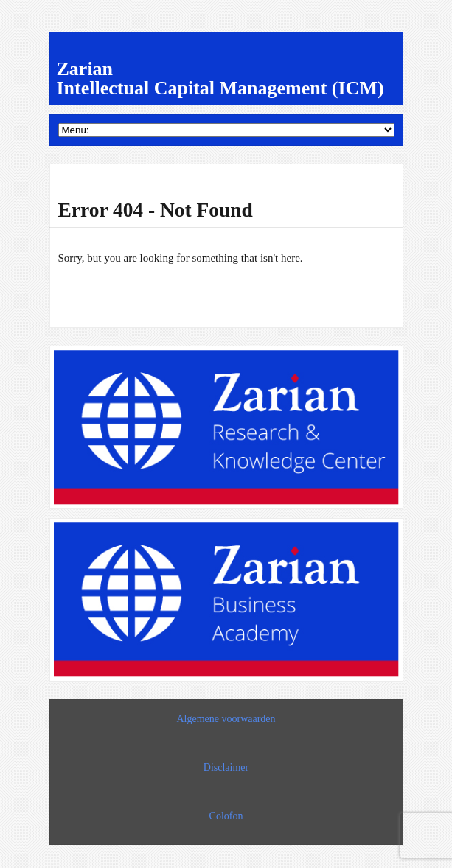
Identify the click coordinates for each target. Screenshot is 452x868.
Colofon (226, 816)
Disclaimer (226, 767)
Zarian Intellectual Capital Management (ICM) (220, 78)
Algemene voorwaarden (226, 719)
